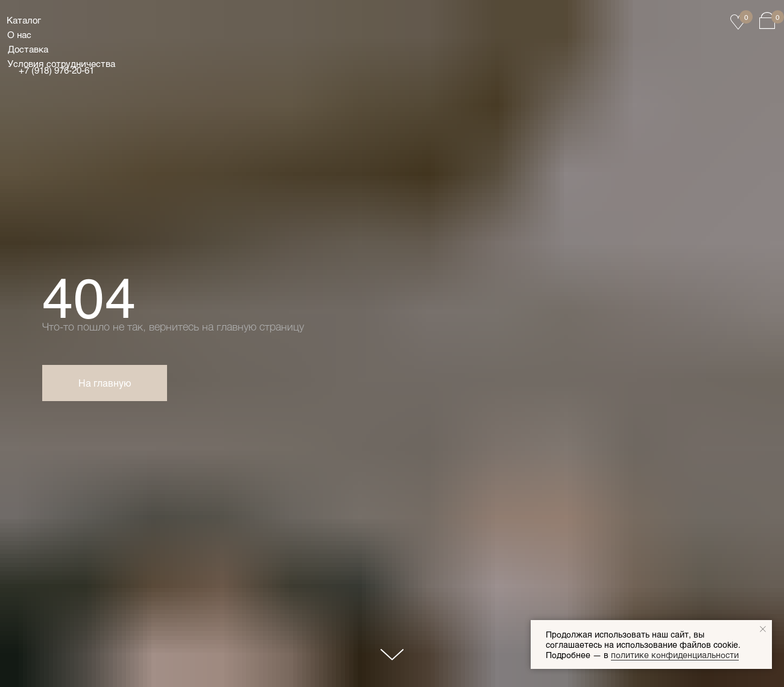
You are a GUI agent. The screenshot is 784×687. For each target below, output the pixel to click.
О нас (19, 34)
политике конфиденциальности (675, 655)
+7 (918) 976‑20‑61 (56, 70)
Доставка (28, 49)
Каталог (24, 20)
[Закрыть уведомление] (763, 629)
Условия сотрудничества (61, 63)
